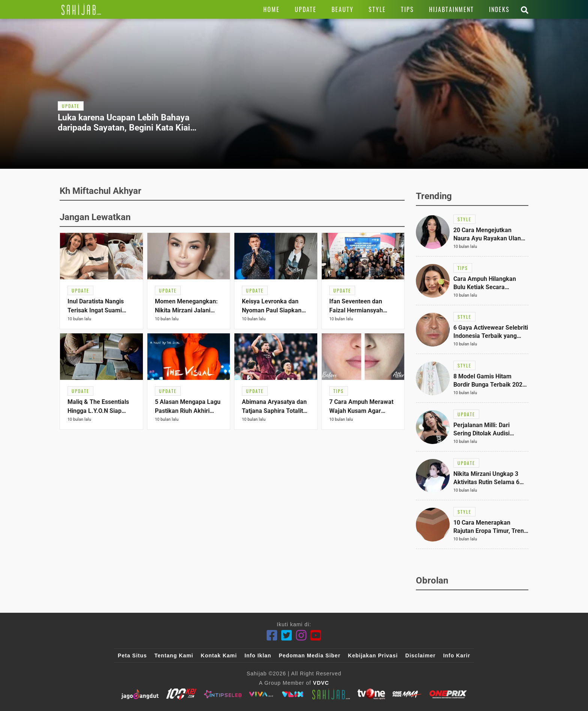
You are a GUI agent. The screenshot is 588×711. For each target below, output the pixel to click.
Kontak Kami (219, 655)
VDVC (321, 683)
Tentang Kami (174, 655)
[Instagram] (301, 635)
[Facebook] (272, 635)
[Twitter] (287, 635)
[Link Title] (81, 9)
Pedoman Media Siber (309, 655)
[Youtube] (316, 635)
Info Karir (457, 655)
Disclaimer (421, 655)
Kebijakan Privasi (373, 655)
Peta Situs (132, 655)
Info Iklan (258, 655)
